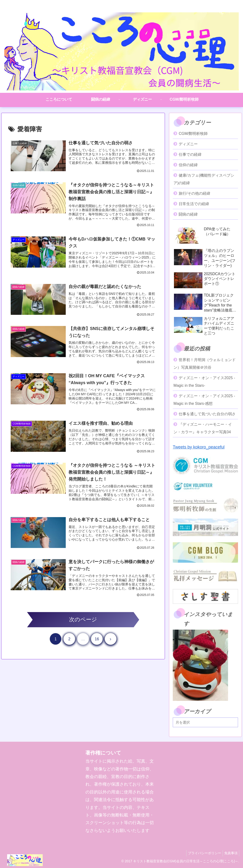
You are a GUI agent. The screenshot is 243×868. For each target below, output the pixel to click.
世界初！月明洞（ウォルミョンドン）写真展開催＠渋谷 (205, 364)
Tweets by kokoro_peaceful (199, 447)
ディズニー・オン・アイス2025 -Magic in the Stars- (204, 382)
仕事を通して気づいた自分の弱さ (207, 414)
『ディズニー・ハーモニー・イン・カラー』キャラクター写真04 (203, 428)
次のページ (83, 626)
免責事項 (230, 853)
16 (97, 646)
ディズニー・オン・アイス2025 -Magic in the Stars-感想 (204, 400)
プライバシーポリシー (202, 853)
